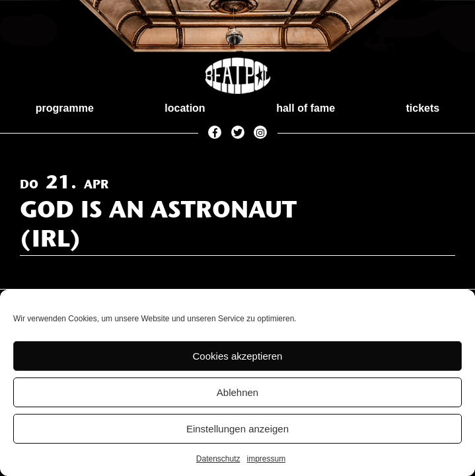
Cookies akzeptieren (238, 356)
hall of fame (306, 108)
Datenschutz (218, 459)
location (185, 108)
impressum (267, 459)
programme (65, 108)
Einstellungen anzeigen (237, 429)
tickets (423, 108)
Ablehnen (237, 392)
